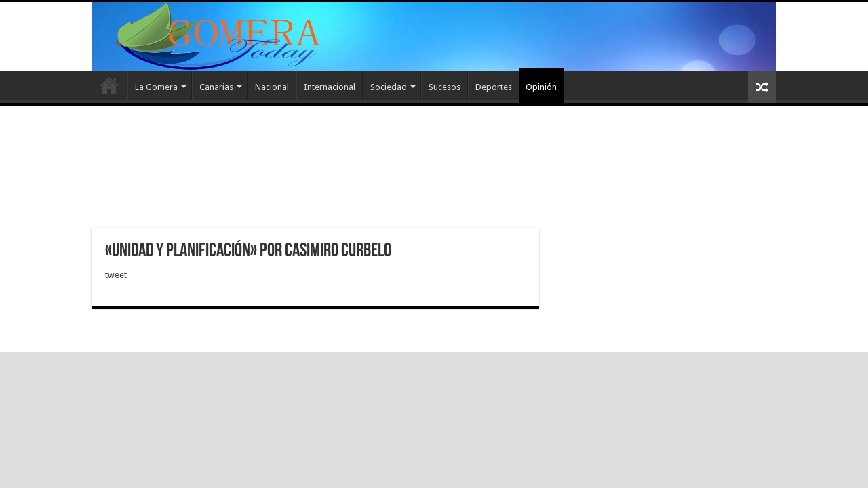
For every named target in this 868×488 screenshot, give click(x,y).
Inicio (109, 85)
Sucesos (445, 87)
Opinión (541, 87)
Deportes (494, 87)
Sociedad (389, 87)
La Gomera (156, 87)
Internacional (330, 87)
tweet (116, 275)
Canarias (216, 87)
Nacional (272, 87)
